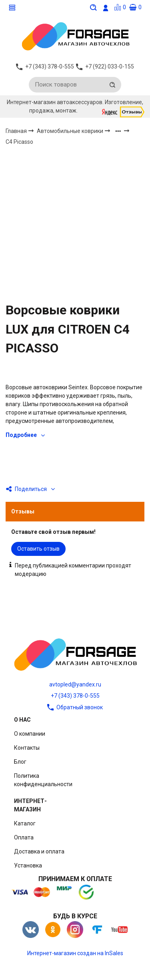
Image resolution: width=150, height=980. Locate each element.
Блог (20, 762)
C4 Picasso (19, 142)
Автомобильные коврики (71, 131)
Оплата (24, 837)
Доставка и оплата (39, 851)
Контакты (27, 748)
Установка (28, 865)
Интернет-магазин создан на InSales (75, 953)
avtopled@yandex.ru (75, 684)
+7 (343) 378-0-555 (75, 696)
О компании (30, 734)
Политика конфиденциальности (43, 780)
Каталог (25, 823)
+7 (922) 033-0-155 (110, 66)
